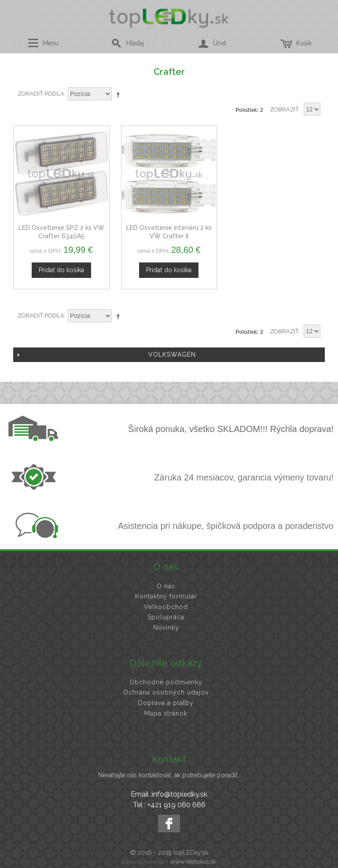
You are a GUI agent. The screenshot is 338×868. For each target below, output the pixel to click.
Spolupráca (166, 617)
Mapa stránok (166, 713)
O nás (166, 586)
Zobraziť (284, 109)
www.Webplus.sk (193, 862)
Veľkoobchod (166, 607)
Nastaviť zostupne (120, 94)
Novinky (166, 628)
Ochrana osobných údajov (166, 692)
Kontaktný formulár (166, 596)
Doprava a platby (166, 703)
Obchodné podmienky (166, 682)
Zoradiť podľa (41, 94)
